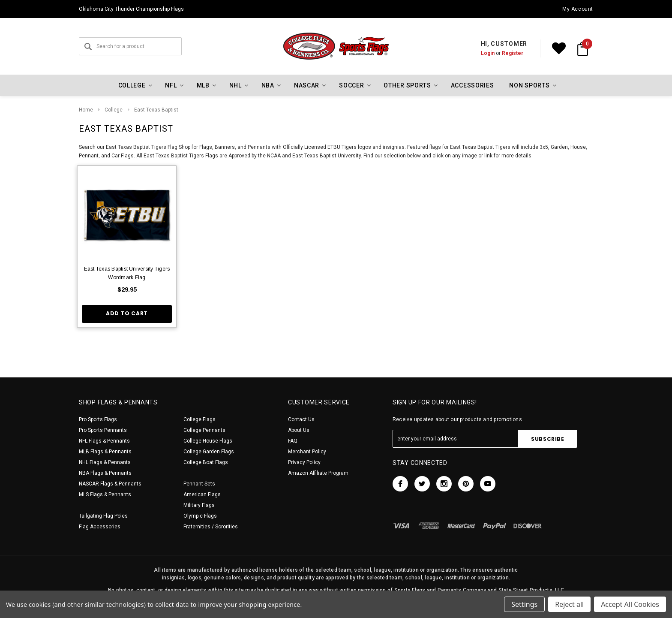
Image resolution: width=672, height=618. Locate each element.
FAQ (293, 441)
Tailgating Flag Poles (103, 516)
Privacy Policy (304, 462)
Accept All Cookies (630, 604)
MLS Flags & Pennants (105, 494)
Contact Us (301, 419)
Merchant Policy (307, 452)
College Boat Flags (206, 462)
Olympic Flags (200, 516)
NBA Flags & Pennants (105, 473)
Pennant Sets (199, 484)
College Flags (199, 419)
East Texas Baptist (156, 110)
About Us (299, 430)
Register (513, 53)
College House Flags (208, 441)
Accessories (472, 85)
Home (86, 110)
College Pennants (204, 430)
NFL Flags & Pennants (104, 441)
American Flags (202, 494)
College (114, 110)
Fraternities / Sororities (211, 527)
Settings (524, 604)
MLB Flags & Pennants (105, 452)
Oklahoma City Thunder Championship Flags (131, 9)
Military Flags (199, 505)
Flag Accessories (100, 527)
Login (488, 53)
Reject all (569, 604)
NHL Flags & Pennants (105, 462)
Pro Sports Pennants (103, 430)
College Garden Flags (209, 452)
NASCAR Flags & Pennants (110, 484)
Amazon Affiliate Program (318, 473)
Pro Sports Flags (98, 419)
